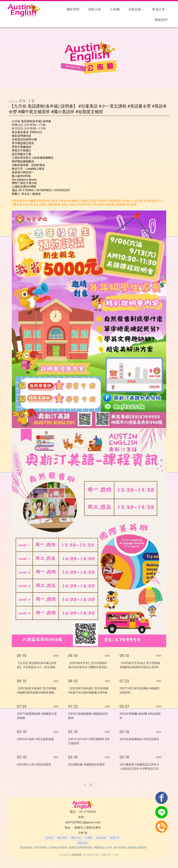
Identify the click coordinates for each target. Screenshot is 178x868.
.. (100, 855)
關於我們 (73, 9)
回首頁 (50, 838)
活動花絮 (136, 9)
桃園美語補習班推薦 (80, 847)
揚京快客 (77, 855)
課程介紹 (95, 9)
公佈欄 (115, 9)
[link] (20, 201)
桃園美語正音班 (103, 847)
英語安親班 (120, 847)
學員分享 (160, 9)
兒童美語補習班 (58, 847)
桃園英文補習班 (137, 847)
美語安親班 (41, 847)
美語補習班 (26, 847)
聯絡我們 (161, 20)
